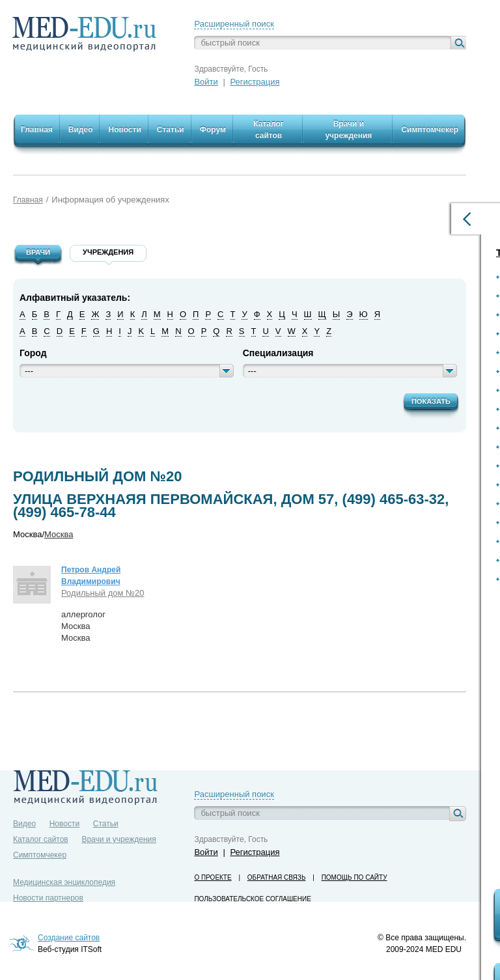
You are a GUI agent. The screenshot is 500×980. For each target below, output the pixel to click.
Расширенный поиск (234, 24)
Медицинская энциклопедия (64, 882)
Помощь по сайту (354, 877)
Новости (64, 824)
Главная (28, 200)
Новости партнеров (48, 898)
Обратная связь (277, 877)
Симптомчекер (40, 855)
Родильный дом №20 (103, 593)
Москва (59, 534)
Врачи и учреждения (118, 839)
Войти (206, 82)
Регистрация (255, 82)
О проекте (213, 877)
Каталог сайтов (41, 839)
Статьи (106, 824)
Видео (24, 824)
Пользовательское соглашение (252, 899)
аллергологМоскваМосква (83, 626)
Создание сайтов (69, 938)
